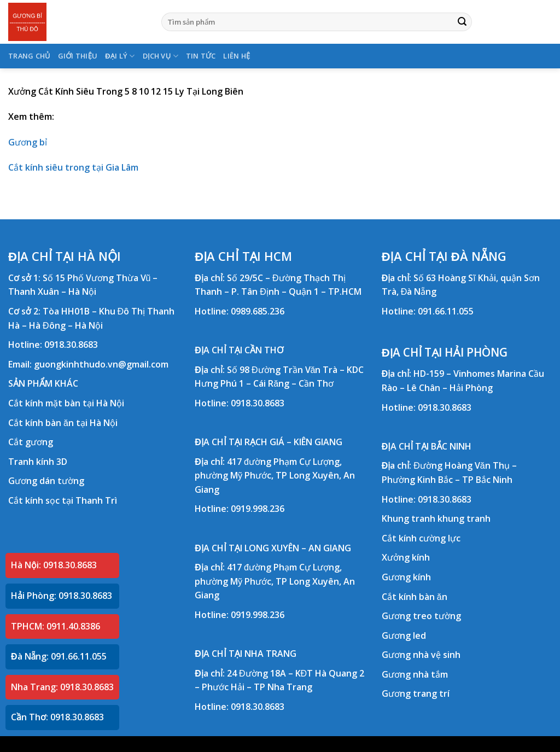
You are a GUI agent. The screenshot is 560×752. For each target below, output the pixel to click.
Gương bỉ (28, 142)
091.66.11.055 (446, 311)
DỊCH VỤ (161, 56)
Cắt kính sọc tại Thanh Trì (63, 500)
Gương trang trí (416, 693)
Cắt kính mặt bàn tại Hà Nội (66, 403)
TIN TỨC (201, 56)
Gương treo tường (421, 616)
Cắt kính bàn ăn (415, 597)
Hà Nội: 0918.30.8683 (54, 565)
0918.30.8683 (71, 345)
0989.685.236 (258, 311)
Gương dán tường (46, 481)
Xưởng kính (406, 557)
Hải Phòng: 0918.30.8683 (62, 596)
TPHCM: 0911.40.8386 (56, 626)
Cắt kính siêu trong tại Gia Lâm (73, 167)
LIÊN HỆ (237, 56)
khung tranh (464, 518)
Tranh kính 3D (38, 462)
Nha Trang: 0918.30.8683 (62, 687)
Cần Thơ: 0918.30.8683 (57, 717)
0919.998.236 (258, 509)
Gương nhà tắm (415, 674)
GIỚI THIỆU (78, 56)
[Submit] (462, 22)
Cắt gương (31, 442)
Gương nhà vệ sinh (421, 655)
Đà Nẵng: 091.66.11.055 (59, 656)
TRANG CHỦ (29, 56)
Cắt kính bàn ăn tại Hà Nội (63, 423)
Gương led (404, 636)
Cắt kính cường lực (421, 538)
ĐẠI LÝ (120, 56)
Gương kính (406, 577)
